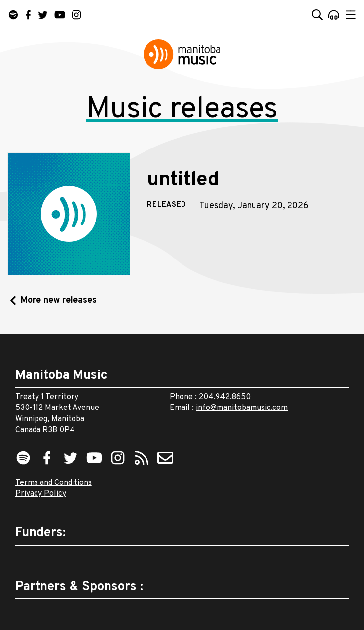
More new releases (59, 301)
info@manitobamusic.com (242, 408)
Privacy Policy (41, 494)
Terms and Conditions (54, 483)
